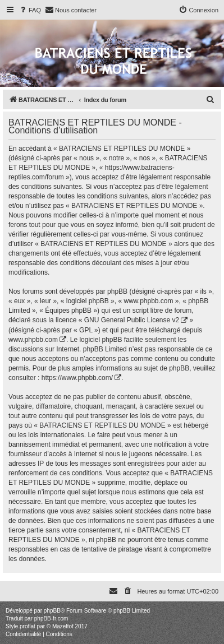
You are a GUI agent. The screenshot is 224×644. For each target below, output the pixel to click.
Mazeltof (63, 626)
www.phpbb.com (33, 340)
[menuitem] (30, 10)
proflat (28, 626)
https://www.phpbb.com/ (77, 378)
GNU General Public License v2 (132, 320)
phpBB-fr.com (51, 618)
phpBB (52, 611)
